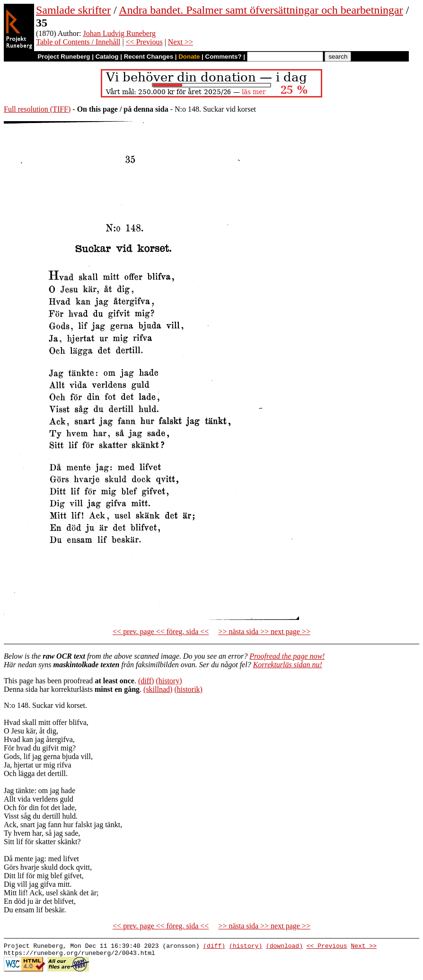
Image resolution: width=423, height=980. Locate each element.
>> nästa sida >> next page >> (264, 631)
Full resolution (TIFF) (37, 109)
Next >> (181, 42)
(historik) (188, 689)
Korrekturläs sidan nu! (288, 665)
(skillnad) (158, 689)
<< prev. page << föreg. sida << (161, 631)
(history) (169, 681)
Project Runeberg (64, 57)
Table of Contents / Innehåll (78, 42)
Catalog (107, 57)
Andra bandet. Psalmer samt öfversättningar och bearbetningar (261, 10)
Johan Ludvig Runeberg (119, 33)
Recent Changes (149, 57)
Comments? (224, 57)
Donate (189, 57)
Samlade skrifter (73, 10)
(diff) (146, 681)
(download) (284, 947)
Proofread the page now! (287, 656)
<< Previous (144, 42)
